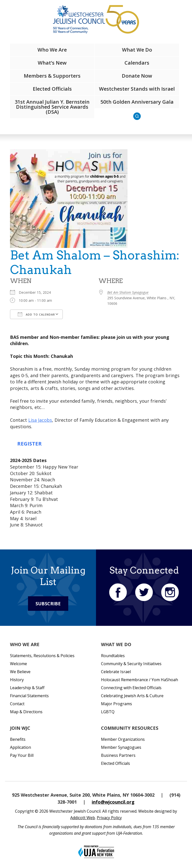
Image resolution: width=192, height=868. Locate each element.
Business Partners (118, 755)
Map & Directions (26, 712)
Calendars (137, 63)
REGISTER (29, 444)
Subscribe (48, 604)
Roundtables (113, 656)
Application (20, 747)
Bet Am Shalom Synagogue (128, 292)
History (17, 680)
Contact (17, 704)
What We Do (137, 50)
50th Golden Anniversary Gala (137, 102)
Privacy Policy (109, 818)
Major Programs (116, 704)
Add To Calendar (36, 314)
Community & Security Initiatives (131, 664)
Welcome (18, 664)
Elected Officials (52, 89)
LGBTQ (108, 712)
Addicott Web (83, 818)
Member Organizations (123, 739)
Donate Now (137, 76)
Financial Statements (29, 696)
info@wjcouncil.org (113, 802)
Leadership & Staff (27, 688)
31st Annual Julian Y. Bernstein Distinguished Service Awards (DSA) (52, 107)
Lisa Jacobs (40, 420)
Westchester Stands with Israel (137, 89)
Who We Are (52, 50)
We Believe (20, 672)
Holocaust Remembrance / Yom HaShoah (139, 680)
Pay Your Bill (22, 755)
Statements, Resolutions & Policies (42, 656)
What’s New (52, 63)
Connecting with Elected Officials (131, 688)
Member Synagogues (121, 747)
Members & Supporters (52, 76)
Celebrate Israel (116, 672)
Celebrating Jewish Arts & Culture (132, 696)
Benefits (18, 739)
